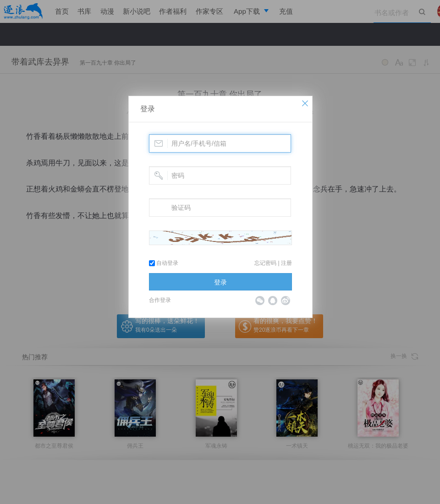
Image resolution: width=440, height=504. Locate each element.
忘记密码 (265, 263)
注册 (286, 263)
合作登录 (160, 300)
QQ (273, 301)
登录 (148, 109)
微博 (286, 301)
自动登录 (164, 263)
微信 (260, 301)
